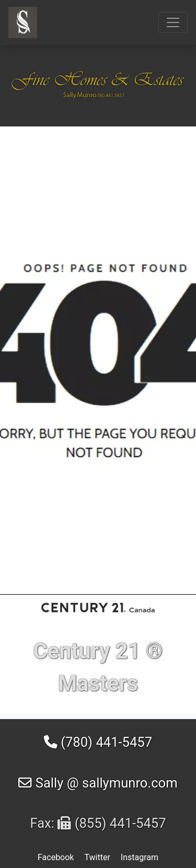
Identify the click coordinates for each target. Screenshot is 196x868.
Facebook (56, 857)
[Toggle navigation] (173, 22)
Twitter (97, 857)
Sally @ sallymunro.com (98, 783)
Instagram (140, 857)
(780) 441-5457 (98, 742)
